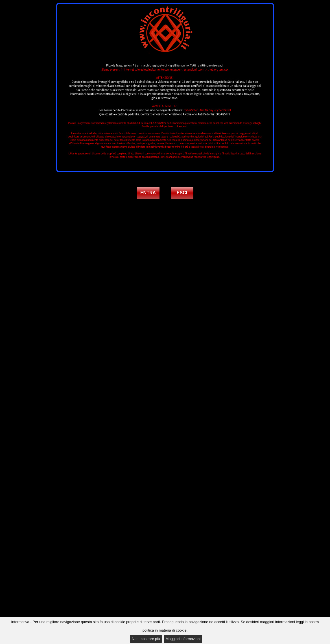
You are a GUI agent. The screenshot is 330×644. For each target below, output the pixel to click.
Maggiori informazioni (183, 639)
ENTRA (148, 193)
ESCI (182, 193)
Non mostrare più (146, 639)
